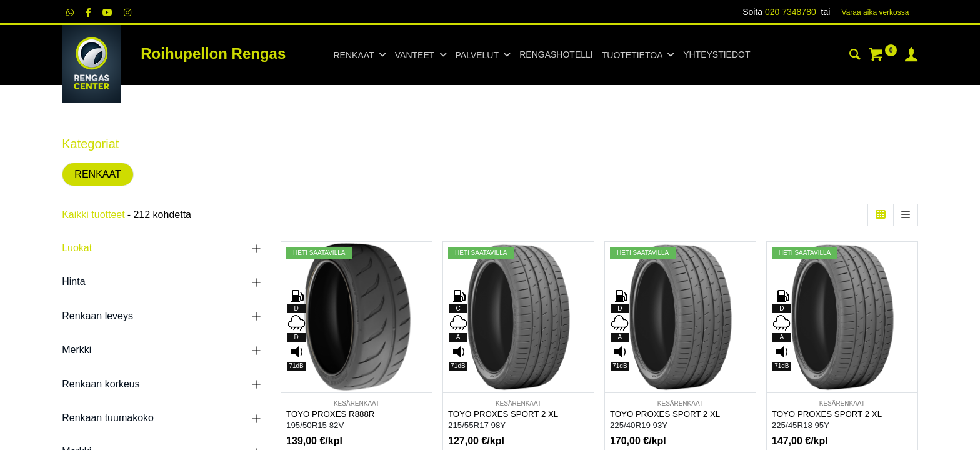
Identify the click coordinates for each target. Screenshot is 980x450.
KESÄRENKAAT (357, 403)
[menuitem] (556, 55)
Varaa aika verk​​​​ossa (876, 12)
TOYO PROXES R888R (330, 414)
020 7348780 (791, 12)
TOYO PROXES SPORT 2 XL (503, 414)
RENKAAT (97, 174)
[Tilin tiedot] (911, 56)
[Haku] (855, 56)
